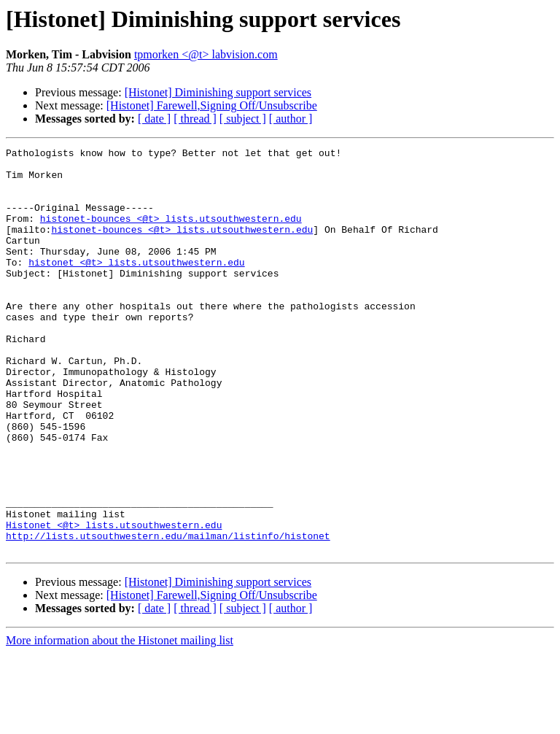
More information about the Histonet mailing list (120, 721)
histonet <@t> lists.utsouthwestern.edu (136, 286)
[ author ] (291, 119)
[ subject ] (243, 119)
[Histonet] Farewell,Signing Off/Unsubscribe (212, 105)
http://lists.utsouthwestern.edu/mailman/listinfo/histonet (168, 614)
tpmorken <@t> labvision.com (206, 54)
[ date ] (154, 119)
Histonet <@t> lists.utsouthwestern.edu (114, 601)
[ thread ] (195, 119)
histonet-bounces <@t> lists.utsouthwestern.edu (171, 233)
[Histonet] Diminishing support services (218, 92)
